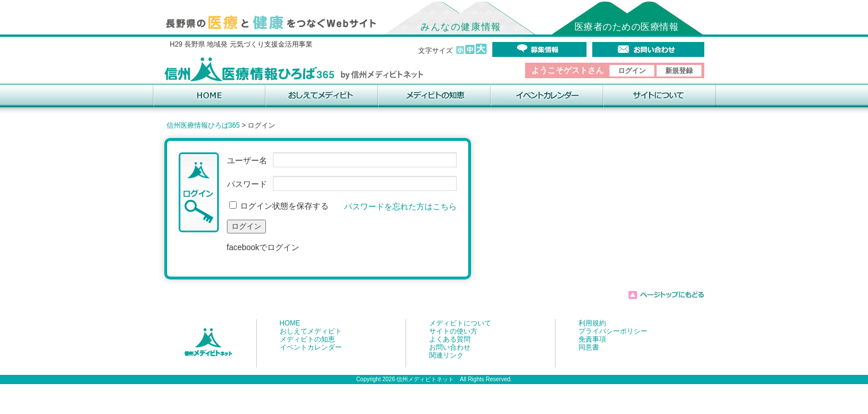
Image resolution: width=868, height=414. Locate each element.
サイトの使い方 (453, 331)
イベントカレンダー (311, 347)
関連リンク (446, 355)
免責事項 (592, 339)
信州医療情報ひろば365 (203, 125)
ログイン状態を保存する (279, 206)
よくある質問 (450, 339)
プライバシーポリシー (613, 331)
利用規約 (592, 323)
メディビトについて (460, 323)
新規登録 (679, 71)
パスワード (247, 184)
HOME (290, 323)
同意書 (589, 347)
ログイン (632, 71)
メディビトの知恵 (307, 339)
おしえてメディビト (311, 331)
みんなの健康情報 (461, 27)
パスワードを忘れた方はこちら (400, 206)
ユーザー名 (247, 160)
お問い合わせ (450, 347)
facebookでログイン (263, 247)
